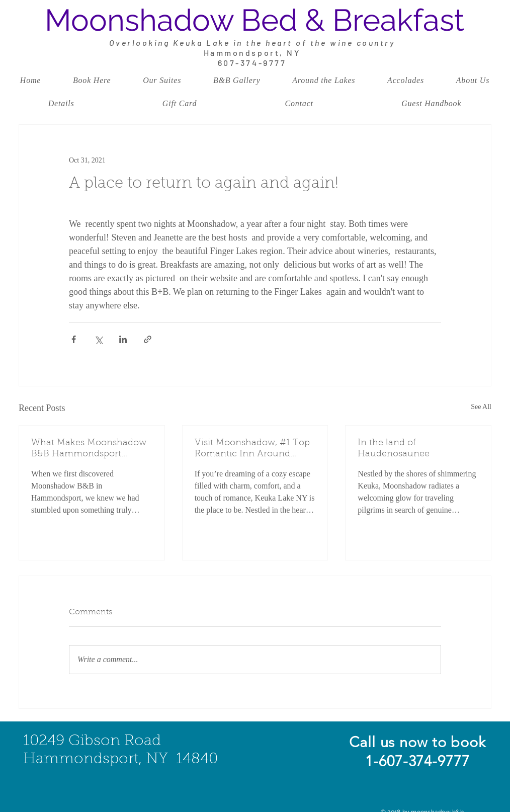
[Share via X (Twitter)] (98, 339)
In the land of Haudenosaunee (394, 449)
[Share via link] (148, 339)
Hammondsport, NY (252, 53)
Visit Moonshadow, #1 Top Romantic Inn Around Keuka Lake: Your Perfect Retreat (252, 449)
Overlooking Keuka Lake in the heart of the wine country (252, 43)
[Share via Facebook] (74, 339)
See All (481, 407)
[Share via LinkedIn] (123, 339)
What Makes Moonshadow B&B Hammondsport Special (89, 449)
